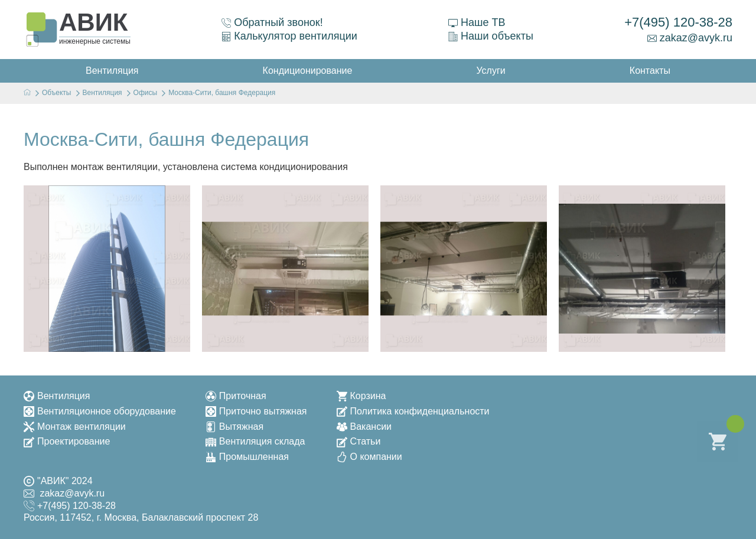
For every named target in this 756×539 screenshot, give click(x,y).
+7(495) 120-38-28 (678, 22)
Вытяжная (234, 427)
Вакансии (364, 427)
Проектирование (67, 441)
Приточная (236, 396)
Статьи (359, 441)
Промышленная (247, 457)
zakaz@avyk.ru (690, 38)
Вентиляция (57, 396)
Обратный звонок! (272, 22)
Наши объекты (491, 36)
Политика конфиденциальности (413, 411)
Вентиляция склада (255, 441)
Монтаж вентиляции (75, 427)
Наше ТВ (477, 22)
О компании (369, 457)
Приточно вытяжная (256, 411)
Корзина (361, 396)
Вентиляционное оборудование (100, 411)
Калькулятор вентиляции (289, 36)
